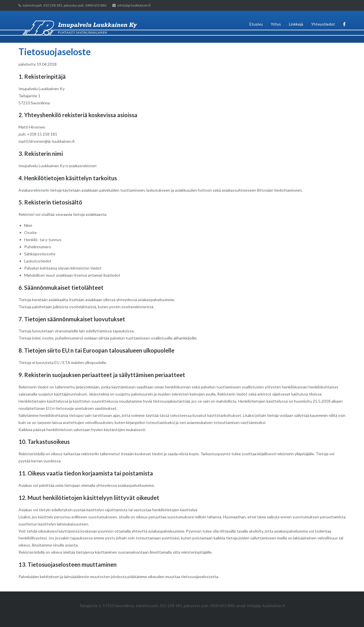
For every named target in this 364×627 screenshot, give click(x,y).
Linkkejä (296, 24)
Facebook (344, 27)
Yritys (276, 24)
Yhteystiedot (323, 24)
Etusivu (256, 24)
